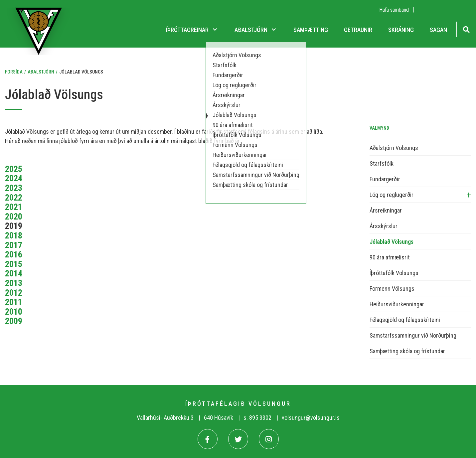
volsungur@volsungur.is (311, 418)
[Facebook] (208, 439)
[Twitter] (238, 439)
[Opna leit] (466, 29)
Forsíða (14, 72)
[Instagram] (269, 439)
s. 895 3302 (257, 418)
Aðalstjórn (41, 72)
